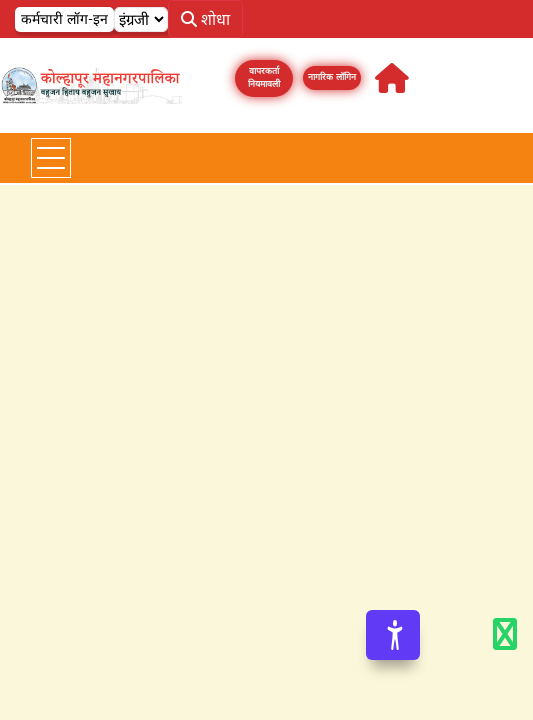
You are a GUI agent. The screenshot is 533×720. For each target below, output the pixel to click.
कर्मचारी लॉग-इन (64, 19)
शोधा (205, 19)
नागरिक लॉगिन (332, 77)
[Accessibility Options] (393, 635)
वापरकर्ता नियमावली (264, 78)
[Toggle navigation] (51, 158)
